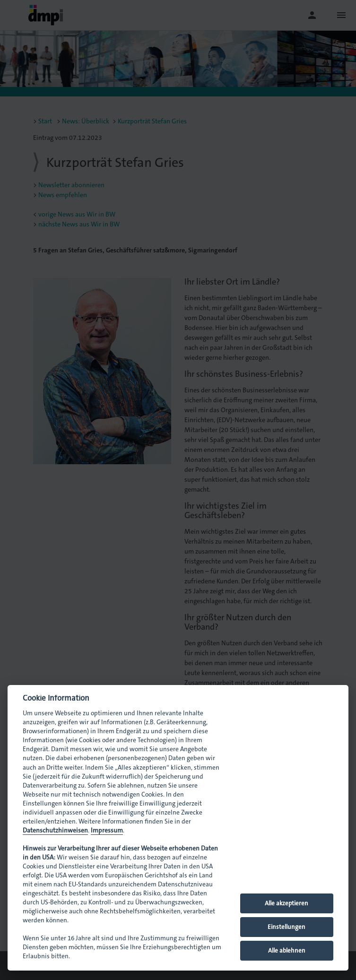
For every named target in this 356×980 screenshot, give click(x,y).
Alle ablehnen (287, 950)
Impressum (107, 830)
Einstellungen (287, 927)
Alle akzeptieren (287, 903)
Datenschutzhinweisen (55, 830)
